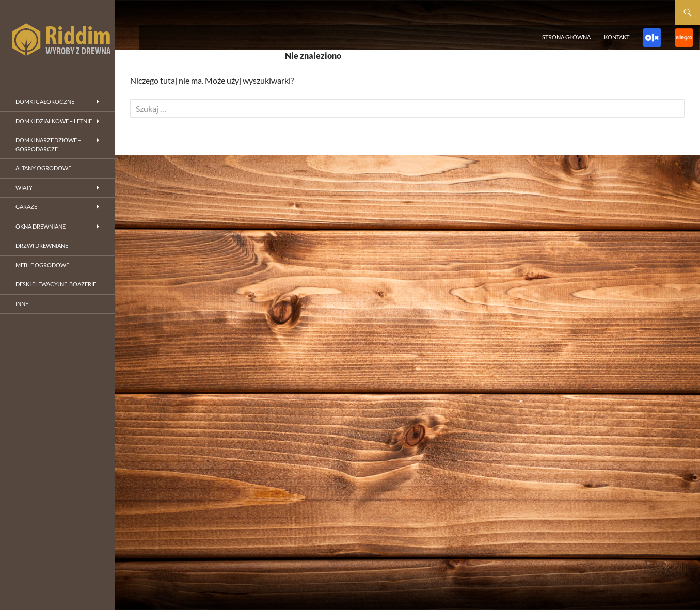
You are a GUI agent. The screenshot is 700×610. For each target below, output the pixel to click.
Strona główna (566, 37)
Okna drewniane (41, 226)
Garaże (26, 207)
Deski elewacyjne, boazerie (56, 284)
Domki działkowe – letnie (54, 121)
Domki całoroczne (45, 101)
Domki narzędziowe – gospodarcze (48, 145)
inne (22, 304)
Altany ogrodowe (43, 168)
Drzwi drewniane (42, 245)
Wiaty (24, 188)
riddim (57, 41)
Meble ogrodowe (42, 265)
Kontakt (617, 37)
